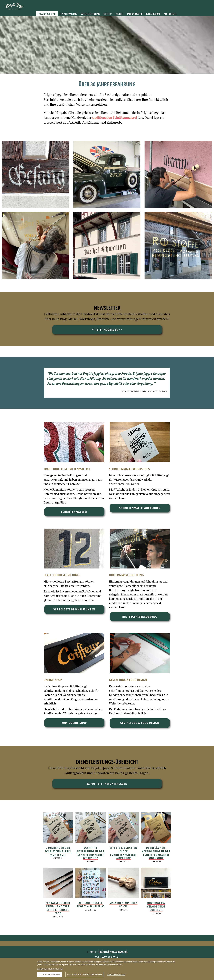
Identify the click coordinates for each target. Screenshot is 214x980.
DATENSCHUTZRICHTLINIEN (50, 969)
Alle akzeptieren (50, 975)
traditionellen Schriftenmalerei (115, 117)
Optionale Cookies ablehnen (85, 975)
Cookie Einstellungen (116, 975)
